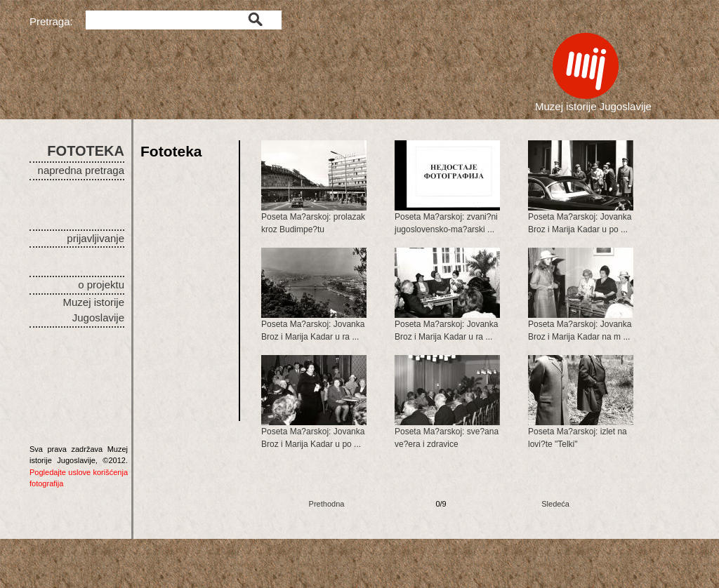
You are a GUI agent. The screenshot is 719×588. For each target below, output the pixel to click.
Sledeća (555, 504)
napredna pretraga (81, 170)
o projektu (101, 285)
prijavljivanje (95, 238)
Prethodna (327, 504)
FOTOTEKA (86, 151)
